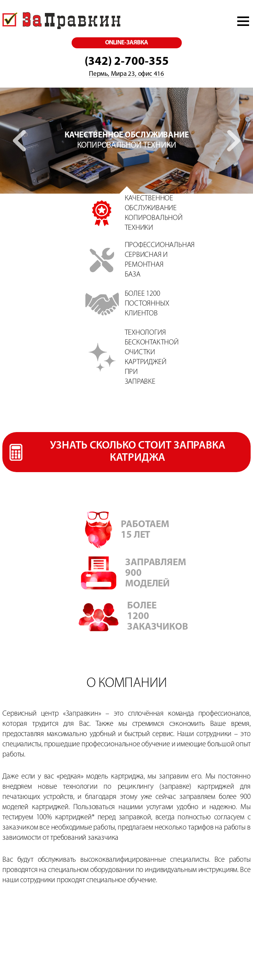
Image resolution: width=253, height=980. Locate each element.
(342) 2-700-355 (127, 62)
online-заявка (126, 43)
